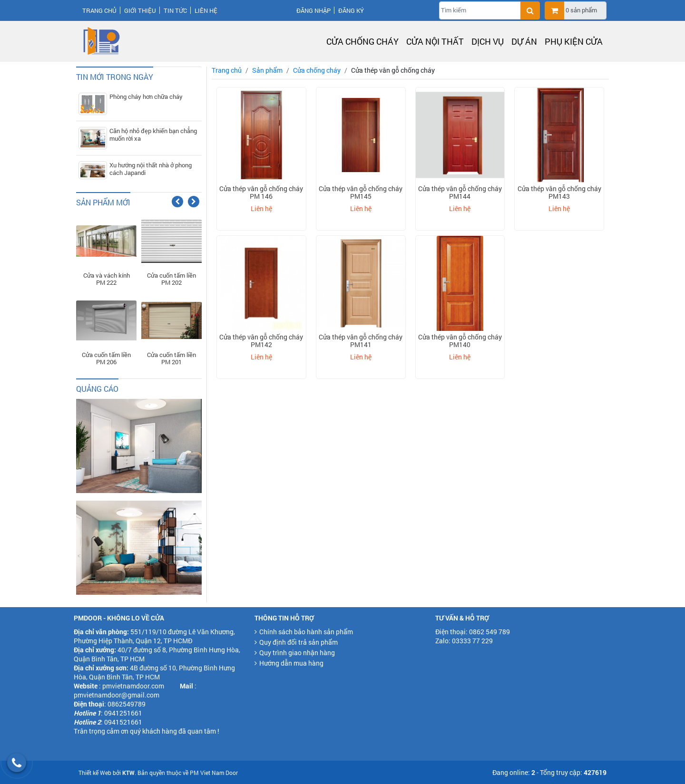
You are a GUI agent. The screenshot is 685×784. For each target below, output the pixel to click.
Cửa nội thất (435, 41)
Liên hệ (206, 10)
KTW (128, 773)
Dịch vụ (488, 41)
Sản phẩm (267, 70)
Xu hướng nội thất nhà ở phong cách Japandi (151, 169)
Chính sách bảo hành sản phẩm (306, 632)
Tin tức (175, 10)
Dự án (524, 41)
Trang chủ (99, 10)
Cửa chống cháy (362, 41)
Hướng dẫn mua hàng (291, 663)
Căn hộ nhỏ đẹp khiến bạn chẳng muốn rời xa (153, 135)
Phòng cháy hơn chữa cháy (146, 97)
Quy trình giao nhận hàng (297, 653)
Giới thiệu (140, 10)
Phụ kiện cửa (574, 41)
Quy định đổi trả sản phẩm (298, 642)
